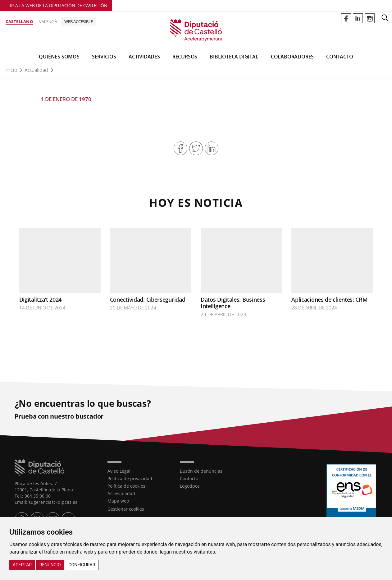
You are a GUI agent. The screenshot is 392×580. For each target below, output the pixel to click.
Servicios (104, 57)
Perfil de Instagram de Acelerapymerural (370, 18)
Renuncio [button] (50, 565)
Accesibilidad (121, 493)
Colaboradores (292, 57)
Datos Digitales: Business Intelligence (233, 303)
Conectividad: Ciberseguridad (148, 299)
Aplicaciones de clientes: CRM (329, 299)
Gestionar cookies (126, 509)
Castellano (19, 21)
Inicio (11, 70)
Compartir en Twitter (196, 148)
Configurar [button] (82, 565)
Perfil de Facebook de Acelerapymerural (346, 18)
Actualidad (36, 70)
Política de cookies (126, 486)
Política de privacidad (130, 478)
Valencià (48, 21)
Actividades (144, 57)
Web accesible (78, 21)
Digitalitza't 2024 (41, 299)
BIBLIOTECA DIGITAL (234, 57)
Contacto (340, 57)
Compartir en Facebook (180, 148)
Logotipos (190, 486)
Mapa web (118, 501)
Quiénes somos (59, 57)
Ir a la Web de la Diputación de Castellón (59, 5)
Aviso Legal (119, 471)
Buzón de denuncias (201, 471)
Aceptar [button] (22, 565)
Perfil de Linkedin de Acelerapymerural (358, 18)
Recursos (185, 57)
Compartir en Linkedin (212, 148)
